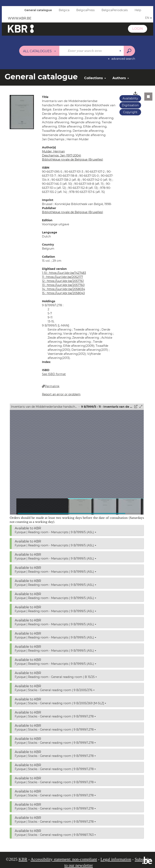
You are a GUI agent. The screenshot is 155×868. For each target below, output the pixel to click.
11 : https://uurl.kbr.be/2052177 (62, 277)
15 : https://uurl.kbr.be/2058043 (63, 293)
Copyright (130, 112)
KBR (23, 859)
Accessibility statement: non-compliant (64, 859)
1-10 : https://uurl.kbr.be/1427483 (64, 273)
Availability (130, 98)
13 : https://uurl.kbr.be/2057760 (63, 285)
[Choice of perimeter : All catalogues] (39, 51)
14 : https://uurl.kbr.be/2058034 (63, 289)
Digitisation (130, 105)
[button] (22, 112)
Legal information (116, 859)
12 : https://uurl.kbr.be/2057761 (63, 281)
